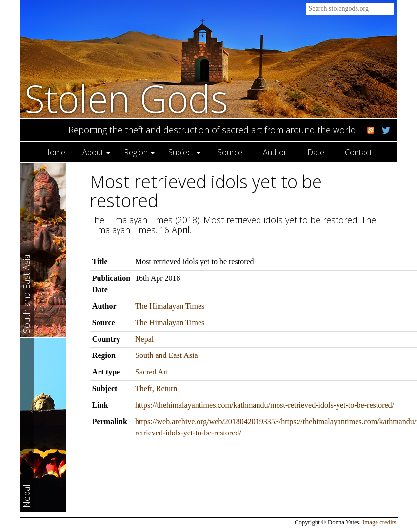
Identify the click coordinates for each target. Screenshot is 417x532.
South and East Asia (166, 355)
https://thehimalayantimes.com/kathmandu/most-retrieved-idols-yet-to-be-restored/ (265, 405)
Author (275, 152)
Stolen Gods (126, 98)
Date (316, 152)
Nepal (144, 339)
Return (167, 388)
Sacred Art (152, 372)
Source (230, 152)
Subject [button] (184, 152)
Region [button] (139, 152)
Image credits (379, 522)
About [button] (96, 152)
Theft (144, 388)
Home (55, 152)
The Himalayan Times (170, 306)
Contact (358, 152)
